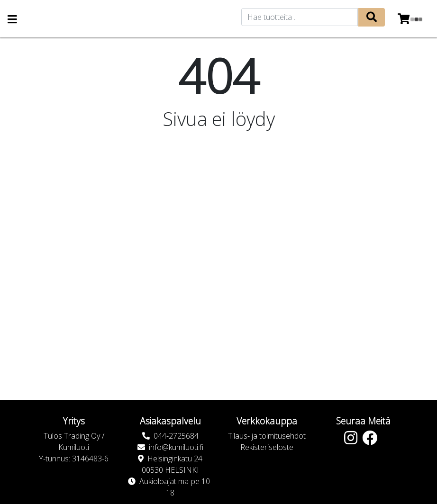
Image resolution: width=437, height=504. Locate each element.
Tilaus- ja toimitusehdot (267, 436)
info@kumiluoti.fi (176, 447)
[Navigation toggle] (12, 20)
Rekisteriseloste (267, 447)
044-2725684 (176, 436)
